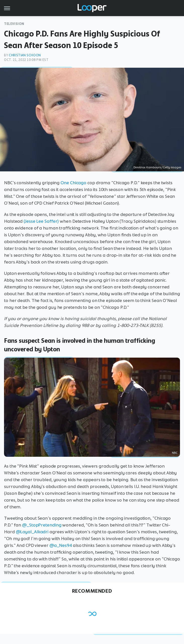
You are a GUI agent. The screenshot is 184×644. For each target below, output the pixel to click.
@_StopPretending (42, 525)
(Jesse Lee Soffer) (41, 221)
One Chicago (73, 183)
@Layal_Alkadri (32, 532)
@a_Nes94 (61, 545)
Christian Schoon (25, 55)
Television (14, 24)
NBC (175, 453)
